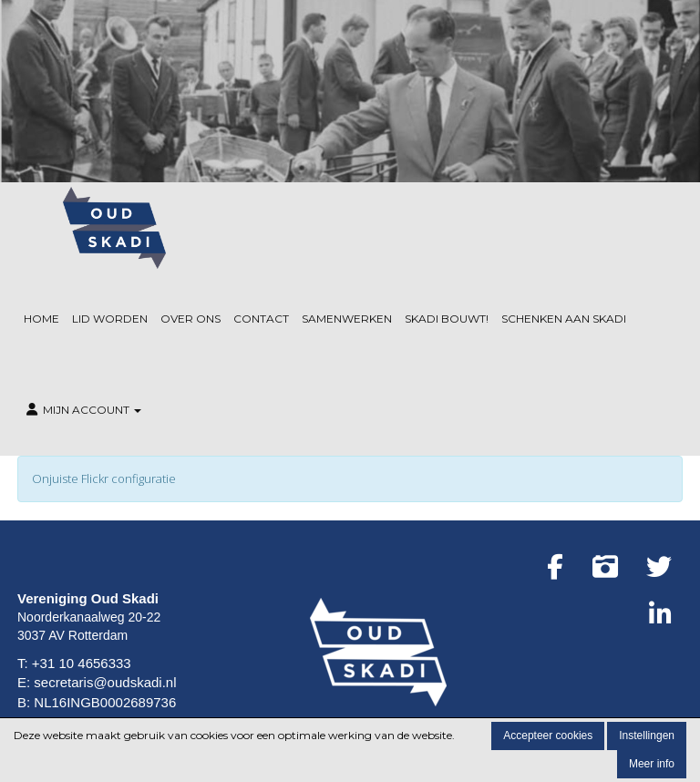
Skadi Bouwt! (447, 319)
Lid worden (110, 319)
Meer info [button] (652, 764)
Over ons (190, 319)
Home (41, 319)
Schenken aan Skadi (564, 319)
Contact (261, 319)
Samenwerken (347, 319)
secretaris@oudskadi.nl (105, 682)
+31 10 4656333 (82, 663)
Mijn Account (82, 410)
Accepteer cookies (548, 736)
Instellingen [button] (647, 736)
